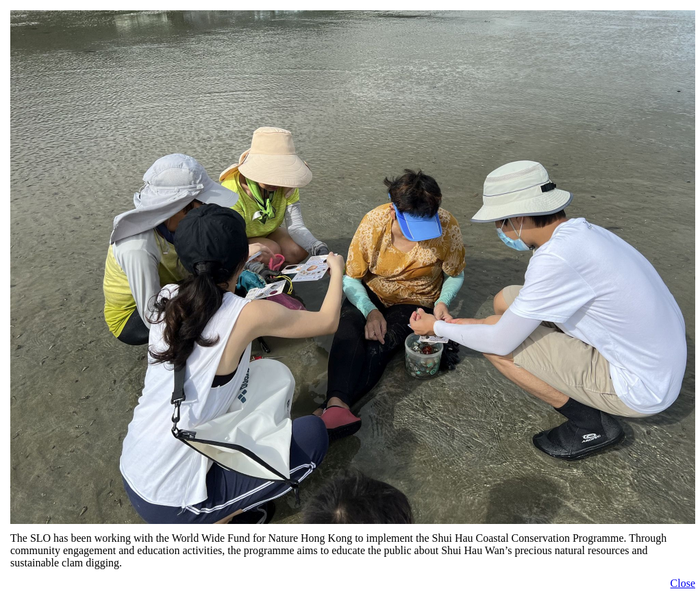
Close (683, 583)
